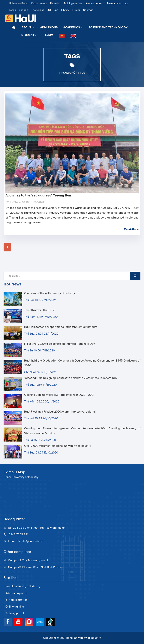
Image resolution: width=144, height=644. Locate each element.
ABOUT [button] (28, 27)
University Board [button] (19, 3)
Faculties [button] (55, 3)
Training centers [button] (73, 3)
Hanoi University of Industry (23, 586)
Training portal (15, 613)
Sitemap (88, 10)
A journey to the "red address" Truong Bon (38, 195)
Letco (12, 10)
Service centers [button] (95, 3)
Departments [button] (39, 3)
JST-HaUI (53, 10)
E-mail (76, 10)
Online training (15, 607)
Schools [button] (24, 10)
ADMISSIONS (49, 27)
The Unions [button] (38, 10)
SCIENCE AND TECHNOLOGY (108, 27)
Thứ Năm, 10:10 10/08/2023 (25, 202)
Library (65, 10)
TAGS (82, 73)
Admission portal (16, 593)
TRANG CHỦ (67, 73)
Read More (131, 229)
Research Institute (118, 3)
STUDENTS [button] (30, 35)
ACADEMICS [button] (73, 27)
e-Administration (16, 600)
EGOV (49, 35)
